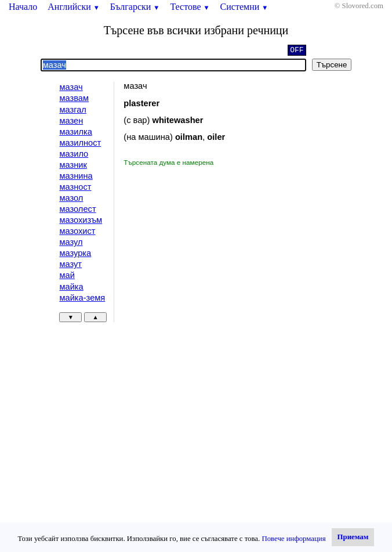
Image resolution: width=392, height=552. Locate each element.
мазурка (75, 253)
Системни (244, 7)
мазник (73, 165)
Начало (23, 7)
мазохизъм (81, 220)
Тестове (190, 7)
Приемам (353, 537)
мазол (71, 198)
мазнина (76, 176)
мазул (71, 242)
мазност (75, 187)
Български (135, 7)
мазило (74, 154)
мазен (71, 121)
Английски (74, 7)
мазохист (77, 231)
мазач (71, 87)
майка (71, 287)
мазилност (80, 143)
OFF (297, 51)
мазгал (73, 110)
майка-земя (82, 298)
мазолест (77, 209)
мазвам (74, 98)
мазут (70, 264)
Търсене (332, 65)
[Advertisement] (222, 255)
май (67, 275)
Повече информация (293, 539)
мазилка (75, 132)
